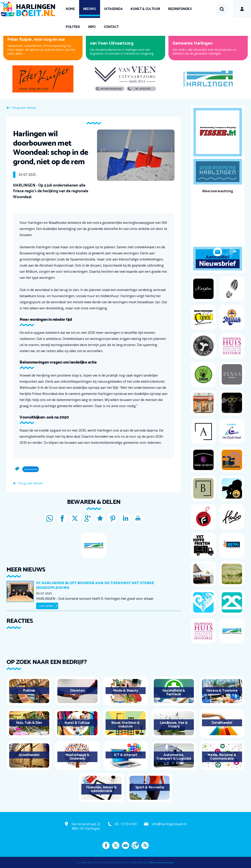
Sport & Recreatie (150, 787)
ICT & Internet (126, 755)
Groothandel (29, 755)
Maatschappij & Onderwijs (77, 757)
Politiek (73, 27)
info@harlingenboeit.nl (169, 824)
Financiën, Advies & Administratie (101, 789)
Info (92, 27)
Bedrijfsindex (180, 9)
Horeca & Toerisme (222, 691)
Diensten (77, 691)
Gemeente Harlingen (193, 43)
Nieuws (90, 9)
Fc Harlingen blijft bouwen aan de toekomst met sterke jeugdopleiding (95, 585)
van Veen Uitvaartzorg (112, 43)
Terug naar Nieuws (24, 108)
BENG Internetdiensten (161, 862)
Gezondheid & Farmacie (174, 692)
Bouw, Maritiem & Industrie (125, 725)
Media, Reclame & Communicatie (222, 757)
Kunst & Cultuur (145, 9)
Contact (111, 27)
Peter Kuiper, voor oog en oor (36, 40)
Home (70, 9)
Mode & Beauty (126, 691)
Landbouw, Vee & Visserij (174, 725)
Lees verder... (47, 606)
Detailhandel (222, 723)
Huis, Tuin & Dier (29, 723)
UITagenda (113, 9)
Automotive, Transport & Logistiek (174, 757)
